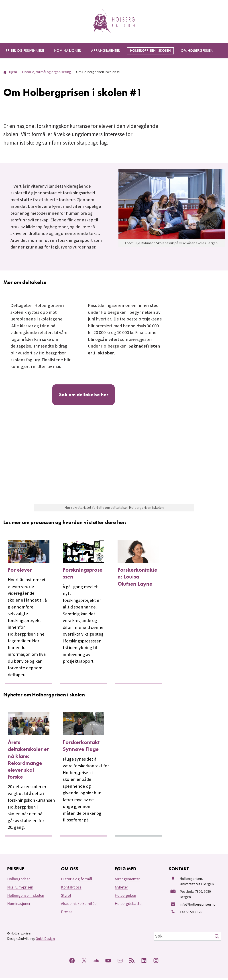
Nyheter (121, 890)
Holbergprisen (19, 881)
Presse (67, 914)
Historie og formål (76, 881)
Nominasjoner (19, 906)
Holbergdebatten (129, 906)
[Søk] (217, 938)
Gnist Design (45, 941)
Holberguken (125, 898)
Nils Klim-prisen (20, 890)
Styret (66, 898)
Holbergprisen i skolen (26, 898)
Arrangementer (127, 881)
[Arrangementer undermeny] (106, 51)
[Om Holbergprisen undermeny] (197, 51)
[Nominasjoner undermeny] (67, 51)
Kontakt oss (71, 890)
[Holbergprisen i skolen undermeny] (150, 51)
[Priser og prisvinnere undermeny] (25, 51)
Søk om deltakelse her (83, 396)
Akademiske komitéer (79, 906)
